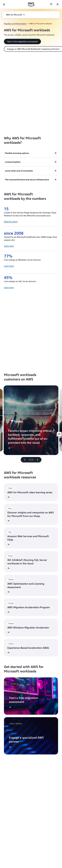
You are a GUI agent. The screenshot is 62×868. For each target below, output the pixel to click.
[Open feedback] (59, 434)
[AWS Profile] (58, 4)
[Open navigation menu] (4, 4)
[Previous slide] (24, 460)
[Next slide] (39, 460)
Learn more (9, 246)
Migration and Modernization (15, 24)
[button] (16, 15)
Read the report (11, 222)
